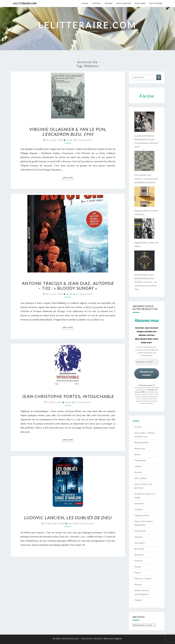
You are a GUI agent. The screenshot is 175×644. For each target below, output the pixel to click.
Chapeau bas (140, 460)
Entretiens (139, 503)
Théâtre (138, 600)
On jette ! (139, 561)
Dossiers (138, 472)
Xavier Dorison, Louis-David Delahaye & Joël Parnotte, (145, 282)
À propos (96, 3)
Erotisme (139, 509)
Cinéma (138, 466)
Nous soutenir (156, 3)
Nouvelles (139, 555)
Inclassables (140, 531)
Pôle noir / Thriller (143, 579)
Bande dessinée (141, 442)
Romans (138, 584)
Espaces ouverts (142, 515)
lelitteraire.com (25, 3)
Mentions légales (113, 638)
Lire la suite (69, 177)
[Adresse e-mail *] (147, 362)
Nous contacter (124, 3)
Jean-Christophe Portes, (68, 396)
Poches (138, 567)
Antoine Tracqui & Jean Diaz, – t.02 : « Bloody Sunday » (68, 286)
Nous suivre (140, 3)
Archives (109, 3)
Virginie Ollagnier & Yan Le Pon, (68, 132)
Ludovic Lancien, (68, 518)
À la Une (138, 427)
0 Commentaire (84, 140)
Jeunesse (139, 537)
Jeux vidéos (140, 543)
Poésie (137, 573)
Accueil (85, 3)
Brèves (137, 454)
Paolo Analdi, (146, 179)
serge (69, 140)
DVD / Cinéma (141, 478)
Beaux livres (140, 448)
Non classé (139, 549)
